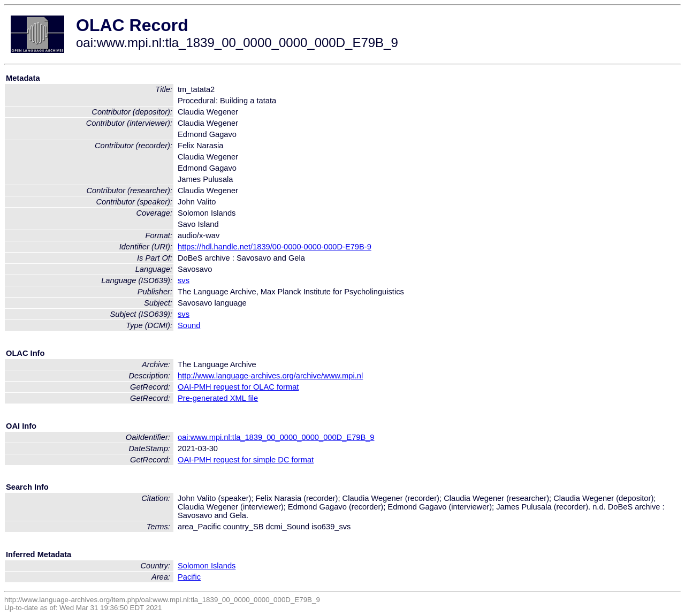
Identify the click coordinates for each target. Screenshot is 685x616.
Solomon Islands (207, 566)
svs (184, 280)
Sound (189, 325)
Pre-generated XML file (218, 398)
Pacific (189, 577)
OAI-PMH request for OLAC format (238, 387)
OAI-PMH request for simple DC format (246, 460)
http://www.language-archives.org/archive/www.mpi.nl (270, 376)
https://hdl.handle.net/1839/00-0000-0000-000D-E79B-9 (275, 247)
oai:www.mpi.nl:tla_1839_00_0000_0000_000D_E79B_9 (276, 437)
